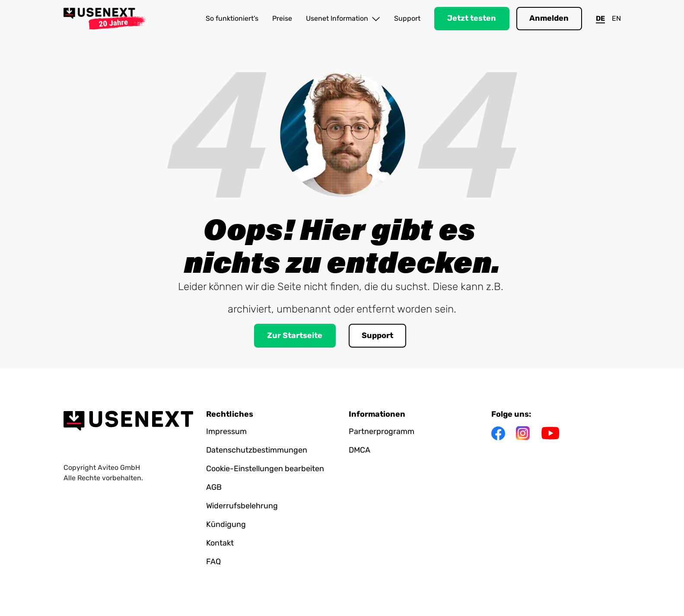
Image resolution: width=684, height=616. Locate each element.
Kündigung (226, 524)
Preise (282, 18)
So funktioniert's (232, 18)
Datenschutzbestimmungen (257, 450)
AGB (214, 487)
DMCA (359, 450)
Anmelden (549, 18)
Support (407, 18)
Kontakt (220, 543)
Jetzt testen (472, 18)
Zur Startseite (295, 335)
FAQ (213, 562)
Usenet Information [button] (343, 19)
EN (616, 18)
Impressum (226, 431)
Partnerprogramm (382, 431)
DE (600, 18)
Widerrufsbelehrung (242, 506)
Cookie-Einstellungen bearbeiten (265, 469)
